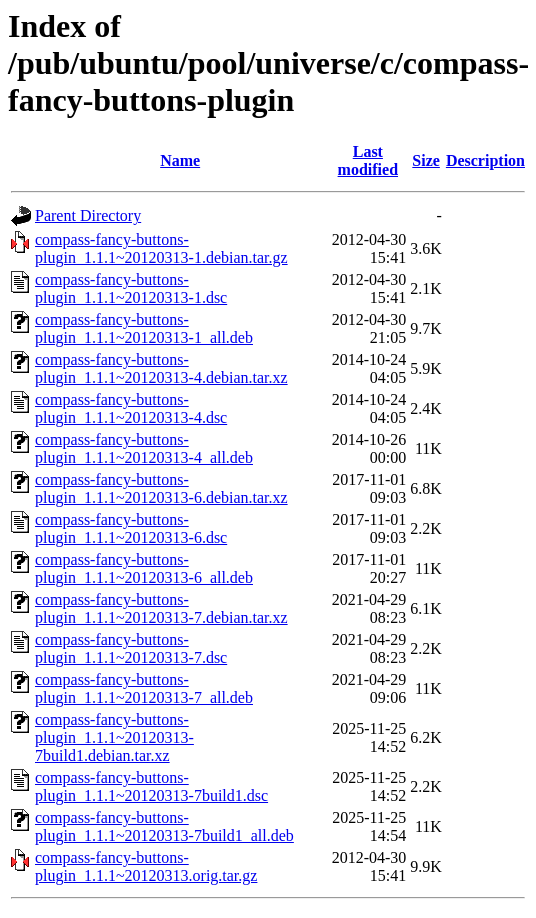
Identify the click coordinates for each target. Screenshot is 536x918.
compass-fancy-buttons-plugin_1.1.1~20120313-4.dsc (131, 408)
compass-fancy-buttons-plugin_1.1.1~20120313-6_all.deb (144, 568)
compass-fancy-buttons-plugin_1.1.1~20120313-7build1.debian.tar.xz (114, 737)
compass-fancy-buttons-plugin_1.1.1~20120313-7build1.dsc (151, 786)
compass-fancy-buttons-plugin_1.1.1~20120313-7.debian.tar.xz (161, 608)
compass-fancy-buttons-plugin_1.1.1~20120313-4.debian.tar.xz (161, 368)
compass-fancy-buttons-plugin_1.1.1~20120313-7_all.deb (144, 688)
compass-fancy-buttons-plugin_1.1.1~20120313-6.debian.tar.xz (161, 488)
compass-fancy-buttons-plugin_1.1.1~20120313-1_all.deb (144, 328)
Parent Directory (88, 215)
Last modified (368, 160)
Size (426, 160)
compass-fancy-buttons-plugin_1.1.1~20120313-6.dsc (131, 528)
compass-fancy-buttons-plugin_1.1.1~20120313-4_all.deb (144, 448)
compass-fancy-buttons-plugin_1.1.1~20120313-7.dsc (131, 648)
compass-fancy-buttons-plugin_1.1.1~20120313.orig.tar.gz (146, 866)
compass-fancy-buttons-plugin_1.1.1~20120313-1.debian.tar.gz (161, 248)
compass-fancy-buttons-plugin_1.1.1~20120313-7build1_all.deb (164, 826)
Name (180, 160)
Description (485, 160)
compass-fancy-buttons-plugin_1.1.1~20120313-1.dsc (131, 288)
